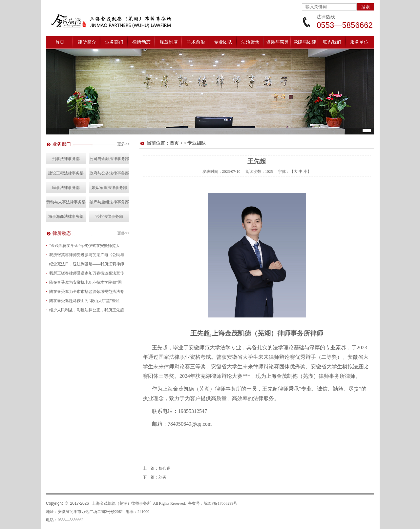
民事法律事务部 (66, 188)
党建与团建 (305, 42)
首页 (60, 42)
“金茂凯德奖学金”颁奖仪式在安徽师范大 (84, 246)
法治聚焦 (250, 42)
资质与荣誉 (278, 42)
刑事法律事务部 (66, 159)
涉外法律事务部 (109, 216)
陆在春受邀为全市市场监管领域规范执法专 (87, 292)
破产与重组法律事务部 (109, 202)
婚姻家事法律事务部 (109, 188)
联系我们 (332, 42)
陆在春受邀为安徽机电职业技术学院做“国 (85, 282)
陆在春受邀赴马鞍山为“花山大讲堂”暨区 (84, 301)
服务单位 (359, 42)
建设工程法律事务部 (66, 173)
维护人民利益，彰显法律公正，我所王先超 (87, 310)
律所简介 (87, 42)
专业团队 (223, 42)
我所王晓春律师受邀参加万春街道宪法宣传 (87, 273)
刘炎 (162, 477)
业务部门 (114, 42)
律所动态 (141, 42)
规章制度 (169, 42)
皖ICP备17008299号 (221, 503)
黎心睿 (164, 468)
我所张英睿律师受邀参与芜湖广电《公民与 (87, 255)
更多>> (123, 144)
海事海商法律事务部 (66, 216)
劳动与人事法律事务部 (66, 202)
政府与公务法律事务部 (109, 173)
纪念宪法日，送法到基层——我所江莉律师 (87, 264)
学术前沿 (196, 42)
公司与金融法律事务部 (109, 159)
